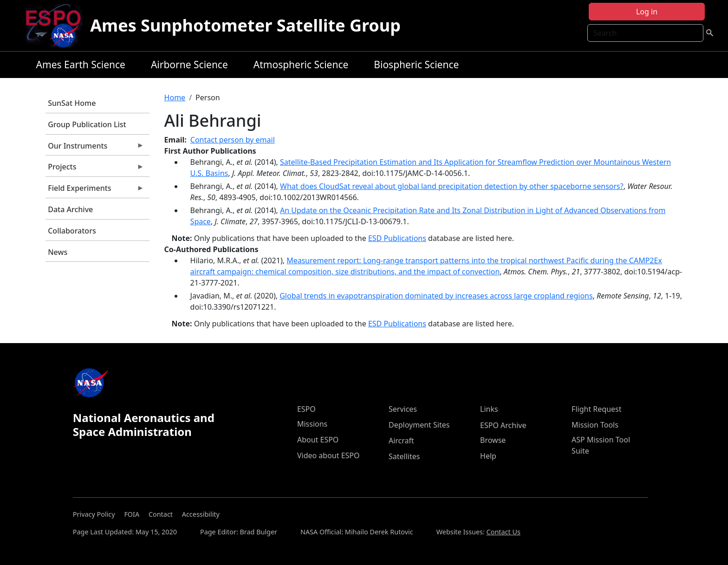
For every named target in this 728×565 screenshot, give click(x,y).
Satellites (404, 456)
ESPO (306, 409)
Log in (647, 12)
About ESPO (318, 440)
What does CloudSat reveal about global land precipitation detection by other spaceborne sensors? (452, 186)
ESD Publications (397, 238)
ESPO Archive (503, 425)
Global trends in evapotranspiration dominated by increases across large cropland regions (436, 296)
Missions (312, 424)
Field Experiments (95, 190)
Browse (493, 440)
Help (488, 456)
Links (489, 409)
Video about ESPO (328, 455)
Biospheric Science (416, 65)
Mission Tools (595, 425)
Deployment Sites (419, 425)
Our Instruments (95, 148)
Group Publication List (87, 124)
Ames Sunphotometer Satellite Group (245, 25)
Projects (95, 169)
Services (403, 409)
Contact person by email (233, 140)
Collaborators (72, 231)
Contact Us (504, 532)
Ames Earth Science (81, 65)
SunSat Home (72, 103)
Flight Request (596, 409)
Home (175, 97)
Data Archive (70, 209)
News (58, 252)
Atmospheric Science (301, 65)
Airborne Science (189, 65)
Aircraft (401, 441)
